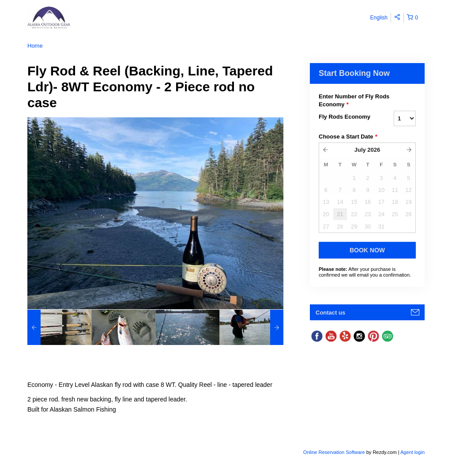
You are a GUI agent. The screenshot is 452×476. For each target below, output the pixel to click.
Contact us (330, 313)
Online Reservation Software (334, 452)
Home (35, 46)
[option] (59, 327)
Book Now (367, 250)
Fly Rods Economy (345, 117)
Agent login (412, 452)
